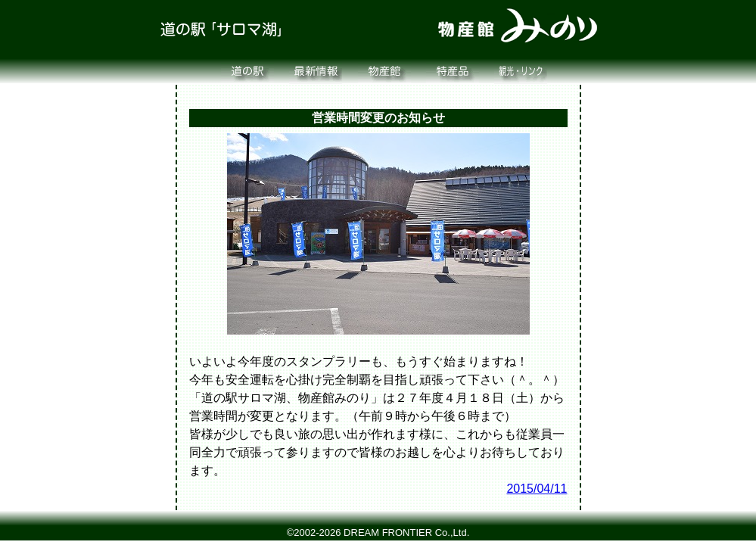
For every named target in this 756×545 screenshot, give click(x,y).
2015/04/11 (537, 489)
